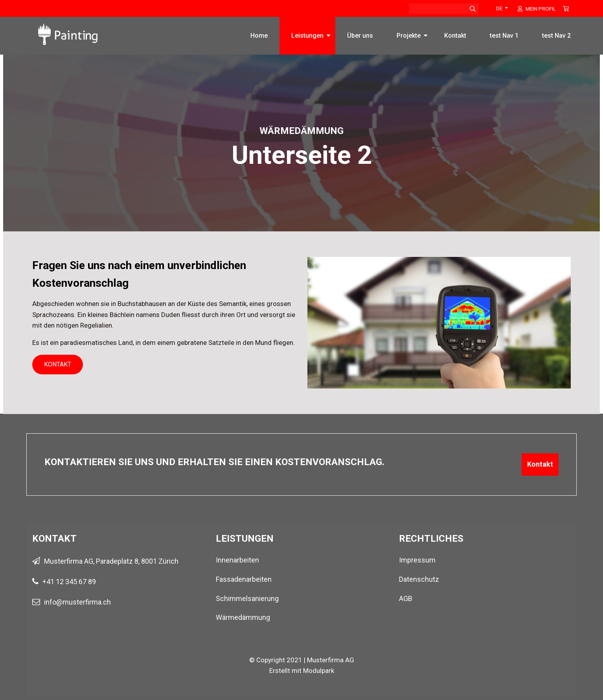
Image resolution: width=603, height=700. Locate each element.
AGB (406, 598)
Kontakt (455, 36)
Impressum (417, 560)
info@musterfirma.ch (77, 602)
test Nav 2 (556, 36)
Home (259, 36)
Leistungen (307, 36)
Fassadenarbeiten (244, 579)
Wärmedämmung (243, 617)
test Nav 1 (504, 36)
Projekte (409, 36)
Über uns (360, 36)
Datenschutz (419, 579)
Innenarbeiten (237, 560)
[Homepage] (68, 30)
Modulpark (319, 671)
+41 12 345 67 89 (69, 582)
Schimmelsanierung (247, 598)
